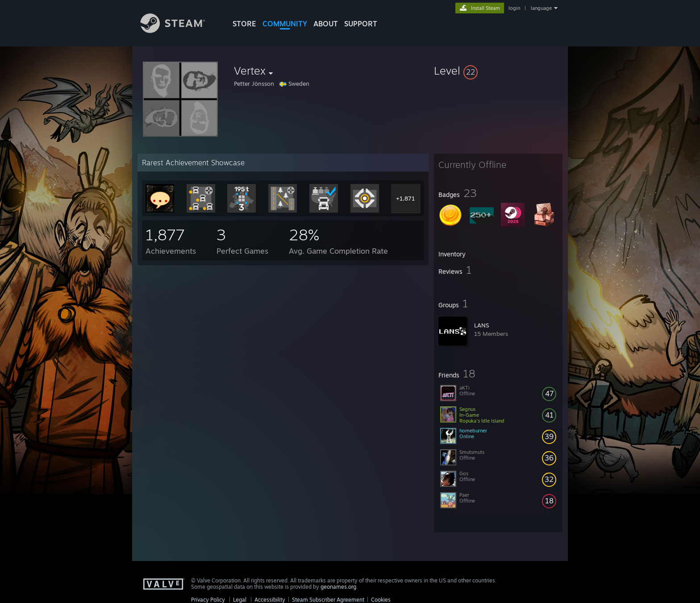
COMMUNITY (285, 24)
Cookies (381, 600)
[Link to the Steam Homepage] (179, 31)
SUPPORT (361, 24)
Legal (240, 600)
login (514, 8)
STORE (244, 24)
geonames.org (338, 587)
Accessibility (270, 600)
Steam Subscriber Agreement (328, 600)
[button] (498, 71)
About (326, 24)
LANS (481, 325)
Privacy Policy (208, 600)
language (541, 8)
